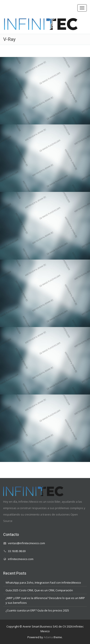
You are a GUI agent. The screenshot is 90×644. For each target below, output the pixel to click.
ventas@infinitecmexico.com (26, 543)
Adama (48, 637)
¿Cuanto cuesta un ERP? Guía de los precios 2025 (37, 610)
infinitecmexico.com (21, 559)
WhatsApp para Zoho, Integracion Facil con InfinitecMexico (43, 582)
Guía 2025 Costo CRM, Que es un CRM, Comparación (39, 590)
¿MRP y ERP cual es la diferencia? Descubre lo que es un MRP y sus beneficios (45, 600)
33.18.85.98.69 (17, 551)
